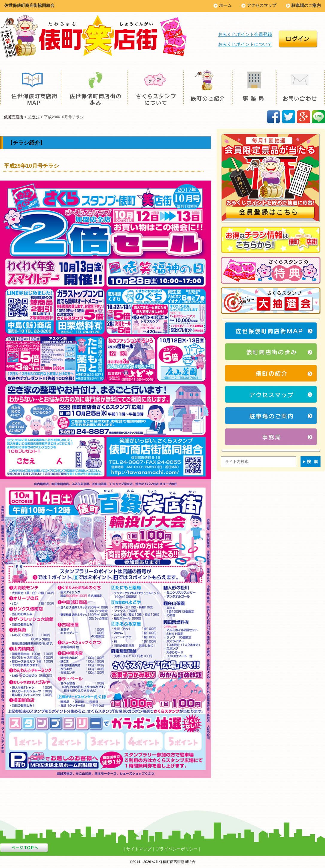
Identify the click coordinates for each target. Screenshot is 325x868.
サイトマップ (139, 849)
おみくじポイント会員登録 (245, 34)
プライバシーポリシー (177, 849)
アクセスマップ (262, 5)
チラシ (34, 117)
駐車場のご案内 (306, 5)
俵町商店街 (14, 117)
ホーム (225, 5)
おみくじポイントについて (245, 44)
